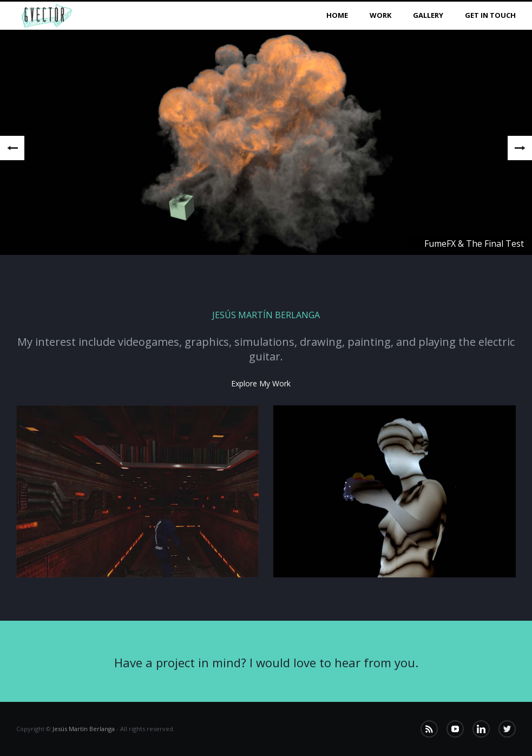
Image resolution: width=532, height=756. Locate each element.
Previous (12, 148)
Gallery (428, 15)
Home (337, 15)
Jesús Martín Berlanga (84, 729)
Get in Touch (490, 15)
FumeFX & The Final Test (474, 244)
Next (520, 148)
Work (380, 15)
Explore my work (261, 383)
